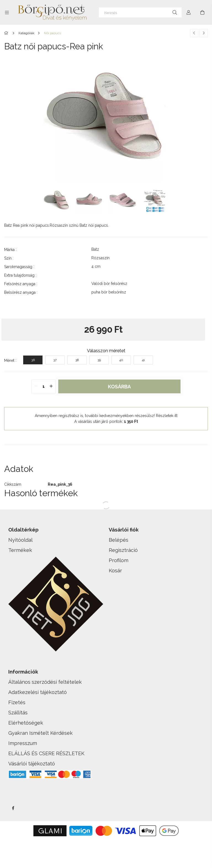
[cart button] (202, 12)
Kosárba (119, 386)
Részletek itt (167, 416)
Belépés (119, 540)
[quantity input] (43, 386)
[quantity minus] (36, 386)
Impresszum (23, 743)
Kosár (115, 571)
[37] (55, 360)
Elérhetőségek (26, 723)
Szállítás (18, 713)
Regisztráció (123, 550)
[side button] (7, 12)
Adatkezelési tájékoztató (38, 692)
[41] (143, 360)
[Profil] (189, 12)
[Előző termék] (194, 33)
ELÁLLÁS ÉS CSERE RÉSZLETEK (46, 753)
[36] (33, 360)
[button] (106, 453)
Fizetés (17, 702)
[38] (77, 360)
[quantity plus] (51, 386)
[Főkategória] (7, 33)
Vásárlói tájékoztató (32, 764)
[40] (121, 360)
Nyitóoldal (20, 540)
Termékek (20, 550)
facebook (13, 808)
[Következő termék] (204, 33)
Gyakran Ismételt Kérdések (40, 733)
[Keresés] (140, 12)
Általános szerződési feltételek (45, 682)
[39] (99, 360)
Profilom (119, 560)
